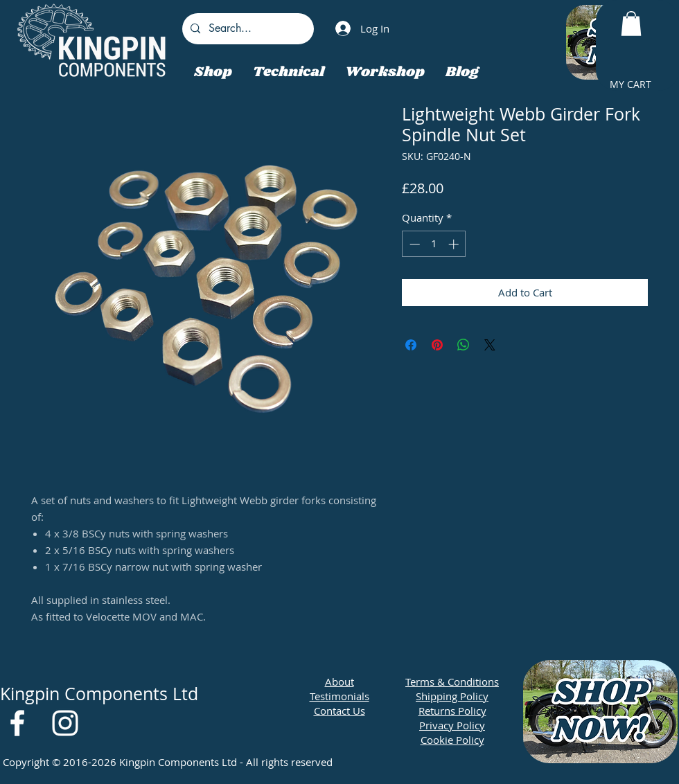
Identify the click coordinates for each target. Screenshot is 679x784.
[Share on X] (490, 345)
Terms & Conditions (452, 681)
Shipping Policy (452, 696)
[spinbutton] (434, 244)
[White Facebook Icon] (17, 723)
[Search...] (247, 29)
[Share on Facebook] (411, 345)
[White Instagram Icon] (65, 723)
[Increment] (455, 244)
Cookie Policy (452, 740)
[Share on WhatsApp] (464, 345)
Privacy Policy (452, 725)
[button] (631, 24)
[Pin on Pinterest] (437, 345)
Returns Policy (452, 711)
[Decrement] (413, 244)
